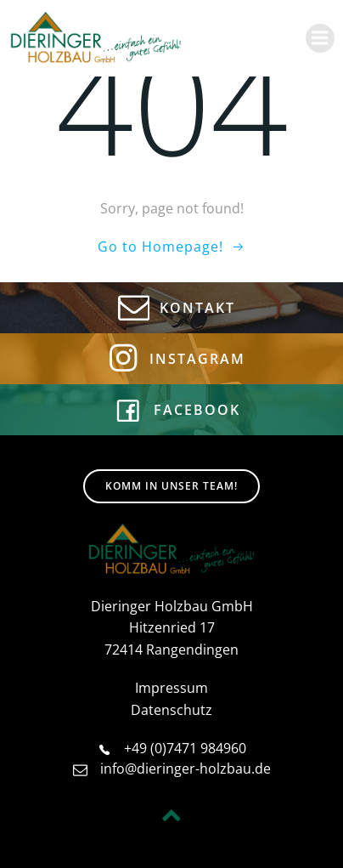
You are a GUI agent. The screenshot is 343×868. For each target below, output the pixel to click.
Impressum (171, 688)
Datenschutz (171, 710)
